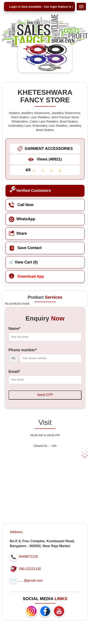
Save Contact (25, 248)
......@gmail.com (30, 581)
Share (18, 233)
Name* (14, 329)
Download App (26, 276)
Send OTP (45, 395)
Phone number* (23, 350)
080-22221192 (30, 569)
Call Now (21, 205)
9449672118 (28, 557)
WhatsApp (22, 219)
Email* (14, 372)
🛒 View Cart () (23, 262)
